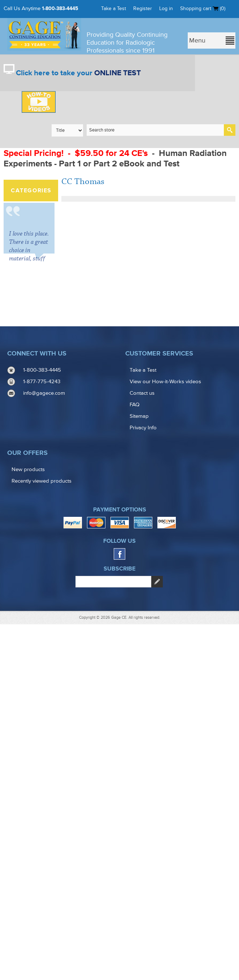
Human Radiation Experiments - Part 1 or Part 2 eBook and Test (115, 158)
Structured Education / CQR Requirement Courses (35, 484)
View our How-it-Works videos (165, 738)
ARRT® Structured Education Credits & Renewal (28, 221)
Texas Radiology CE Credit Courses (34, 395)
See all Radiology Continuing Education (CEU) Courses (35, 257)
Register (143, 8)
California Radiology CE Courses (31, 348)
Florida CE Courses (28, 372)
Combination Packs (30, 325)
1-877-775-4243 (42, 738)
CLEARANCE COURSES (30, 283)
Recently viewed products (42, 838)
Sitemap (139, 773)
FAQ (134, 761)
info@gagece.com (44, 750)
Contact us (142, 750)
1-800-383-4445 (60, 8)
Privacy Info (143, 784)
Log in (166, 8)
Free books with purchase (34, 579)
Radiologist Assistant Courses (29, 422)
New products (28, 826)
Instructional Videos (30, 558)
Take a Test (114, 8)
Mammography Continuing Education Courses (33, 452)
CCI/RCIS (26, 508)
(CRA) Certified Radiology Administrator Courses (32, 532)
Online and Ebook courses (33, 304)
